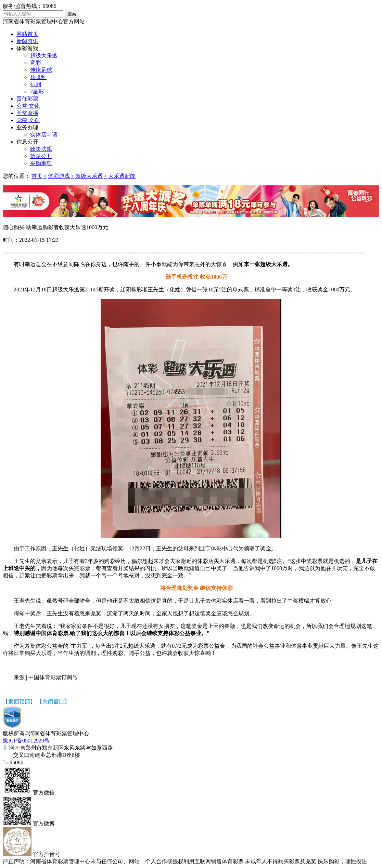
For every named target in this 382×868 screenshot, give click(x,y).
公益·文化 (28, 106)
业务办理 (27, 127)
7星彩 (37, 91)
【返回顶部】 (19, 702)
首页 (37, 176)
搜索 (72, 14)
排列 (36, 84)
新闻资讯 (27, 41)
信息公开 (27, 142)
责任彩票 (27, 99)
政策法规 (41, 149)
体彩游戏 (27, 48)
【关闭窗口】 (53, 702)
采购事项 (41, 163)
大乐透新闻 (122, 176)
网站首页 (27, 34)
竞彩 (36, 63)
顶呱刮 (38, 77)
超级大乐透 (44, 56)
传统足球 (41, 70)
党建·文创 (28, 120)
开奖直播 (27, 113)
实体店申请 (44, 135)
